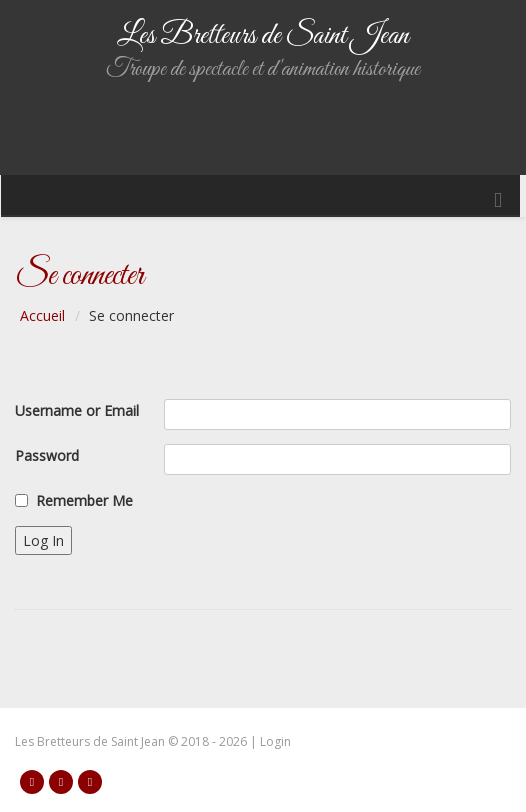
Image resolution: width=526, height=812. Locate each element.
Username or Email (77, 410)
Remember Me (84, 500)
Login (275, 741)
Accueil (42, 315)
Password (47, 455)
